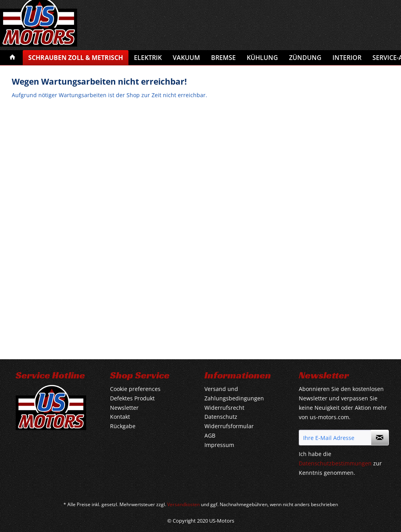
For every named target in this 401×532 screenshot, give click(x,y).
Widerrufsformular (229, 426)
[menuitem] (13, 58)
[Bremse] (223, 58)
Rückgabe (123, 426)
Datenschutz (221, 417)
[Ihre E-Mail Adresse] (335, 438)
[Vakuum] (186, 58)
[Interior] (347, 58)
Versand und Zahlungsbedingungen (234, 394)
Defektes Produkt (132, 398)
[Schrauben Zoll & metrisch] (76, 58)
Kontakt (120, 417)
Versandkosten (183, 504)
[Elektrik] (148, 58)
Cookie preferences (135, 389)
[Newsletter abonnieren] (380, 438)
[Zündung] (305, 58)
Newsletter (124, 408)
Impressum (219, 445)
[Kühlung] (262, 58)
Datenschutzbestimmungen (335, 463)
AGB (210, 435)
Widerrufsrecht (224, 408)
